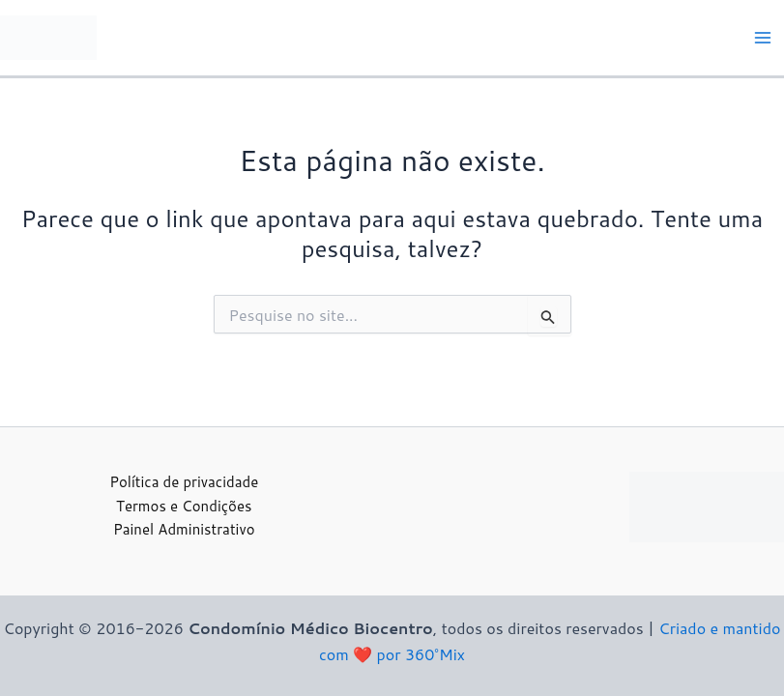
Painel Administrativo (184, 529)
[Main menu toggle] (763, 38)
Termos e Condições (184, 506)
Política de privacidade (184, 482)
